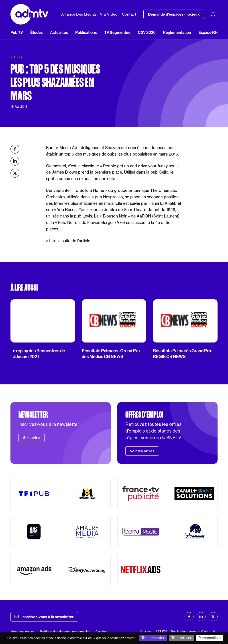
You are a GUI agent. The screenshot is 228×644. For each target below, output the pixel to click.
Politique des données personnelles (65, 632)
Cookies (101, 632)
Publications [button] (86, 32)
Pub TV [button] (17, 32)
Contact (129, 14)
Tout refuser (181, 638)
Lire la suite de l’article (70, 241)
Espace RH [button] (208, 32)
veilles (16, 57)
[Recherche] (213, 14)
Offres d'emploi (144, 415)
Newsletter (33, 415)
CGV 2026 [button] (147, 32)
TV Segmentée (117, 32)
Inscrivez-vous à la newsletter (44, 617)
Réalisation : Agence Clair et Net (194, 632)
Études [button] (37, 32)
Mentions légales (22, 632)
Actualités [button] (59, 32)
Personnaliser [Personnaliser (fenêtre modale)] (210, 638)
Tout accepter (153, 638)
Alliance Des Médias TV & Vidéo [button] (89, 14)
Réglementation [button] (177, 32)
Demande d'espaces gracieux (174, 14)
